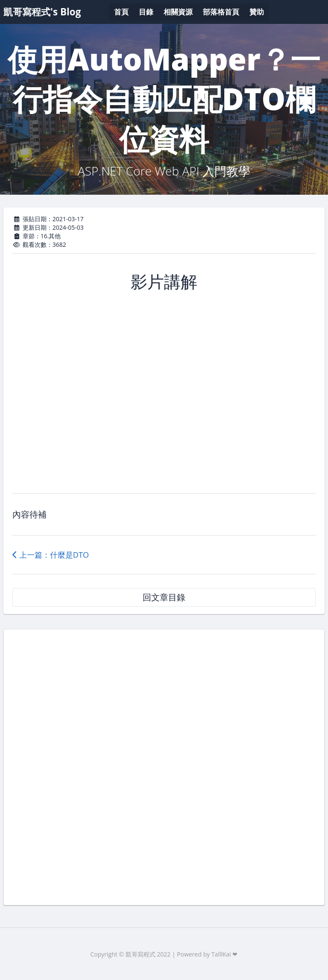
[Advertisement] (164, 766)
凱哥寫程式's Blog (42, 12)
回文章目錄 (164, 597)
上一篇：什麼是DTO (51, 555)
